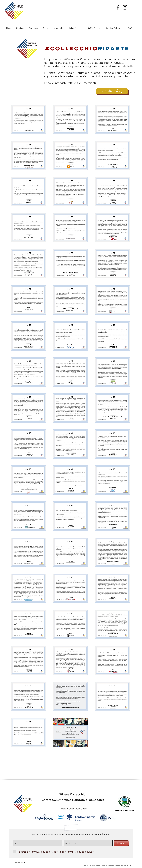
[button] (130, 28)
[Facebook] (118, 7)
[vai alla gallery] (112, 91)
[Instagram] (125, 7)
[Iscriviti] (121, 843)
